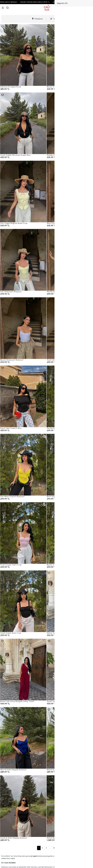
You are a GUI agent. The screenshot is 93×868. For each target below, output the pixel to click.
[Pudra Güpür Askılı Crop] (23, 533)
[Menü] (3, 8)
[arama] (8, 8)
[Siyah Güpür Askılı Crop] (23, 601)
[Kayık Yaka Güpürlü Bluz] (23, 396)
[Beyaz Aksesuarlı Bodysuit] (23, 328)
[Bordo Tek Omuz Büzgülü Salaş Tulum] (23, 669)
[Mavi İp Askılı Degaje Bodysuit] (23, 738)
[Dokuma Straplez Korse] (23, 55)
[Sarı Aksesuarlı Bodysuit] (23, 260)
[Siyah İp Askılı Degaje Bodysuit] (23, 806)
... (50, 848)
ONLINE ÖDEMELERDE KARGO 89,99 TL (41, 2)
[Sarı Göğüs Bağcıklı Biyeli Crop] (23, 191)
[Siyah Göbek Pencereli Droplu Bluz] (23, 123)
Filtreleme (37, 19)
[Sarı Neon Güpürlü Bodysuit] (23, 465)
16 (54, 848)
